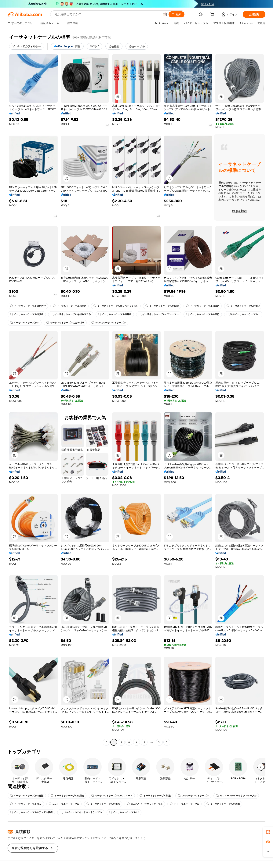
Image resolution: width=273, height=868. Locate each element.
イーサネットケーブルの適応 (203, 306)
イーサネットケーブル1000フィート (112, 796)
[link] (268, 832)
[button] (165, 14)
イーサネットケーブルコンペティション (116, 306)
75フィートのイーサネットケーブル (236, 796)
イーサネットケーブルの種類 (27, 796)
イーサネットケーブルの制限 (162, 306)
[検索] (177, 14)
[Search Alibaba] (107, 14)
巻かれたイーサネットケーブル (145, 804)
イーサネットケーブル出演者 (27, 314)
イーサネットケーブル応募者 (115, 314)
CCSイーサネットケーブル (193, 796)
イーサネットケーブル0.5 (124, 812)
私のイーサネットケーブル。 (243, 314)
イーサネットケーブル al (25, 323)
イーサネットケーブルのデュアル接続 (31, 812)
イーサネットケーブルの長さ (70, 306)
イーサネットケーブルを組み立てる (71, 314)
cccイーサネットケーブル (64, 804)
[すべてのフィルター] (27, 46)
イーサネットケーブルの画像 (223, 804)
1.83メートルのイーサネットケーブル (81, 812)
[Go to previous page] (106, 742)
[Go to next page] (167, 742)
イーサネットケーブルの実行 (203, 314)
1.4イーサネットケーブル (185, 804)
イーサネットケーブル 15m (26, 804)
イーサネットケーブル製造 (155, 796)
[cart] (213, 15)
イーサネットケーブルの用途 (67, 796)
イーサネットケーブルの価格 (103, 804)
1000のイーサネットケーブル (109, 323)
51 (159, 742)
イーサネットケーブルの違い (243, 306)
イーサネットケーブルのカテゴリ (65, 323)
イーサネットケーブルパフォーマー (159, 314)
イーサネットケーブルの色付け (28, 306)
